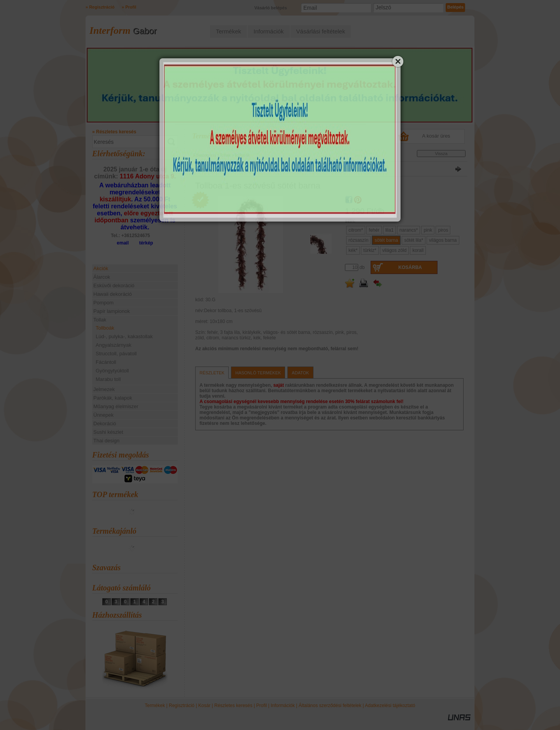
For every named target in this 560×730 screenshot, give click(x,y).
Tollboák (105, 328)
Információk (283, 706)
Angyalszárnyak (114, 345)
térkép (146, 243)
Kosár (204, 706)
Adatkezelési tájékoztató (390, 706)
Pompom (103, 303)
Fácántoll (106, 362)
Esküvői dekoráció (114, 286)
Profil (262, 706)
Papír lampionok (112, 311)
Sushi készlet (108, 432)
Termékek (155, 706)
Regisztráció (182, 706)
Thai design (106, 441)
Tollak (225, 155)
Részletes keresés (233, 706)
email (123, 243)
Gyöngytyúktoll (112, 371)
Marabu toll (108, 379)
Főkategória (205, 155)
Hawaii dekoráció (113, 294)
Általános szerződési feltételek (330, 706)
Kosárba (410, 267)
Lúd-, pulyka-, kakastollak (124, 336)
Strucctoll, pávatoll (116, 354)
